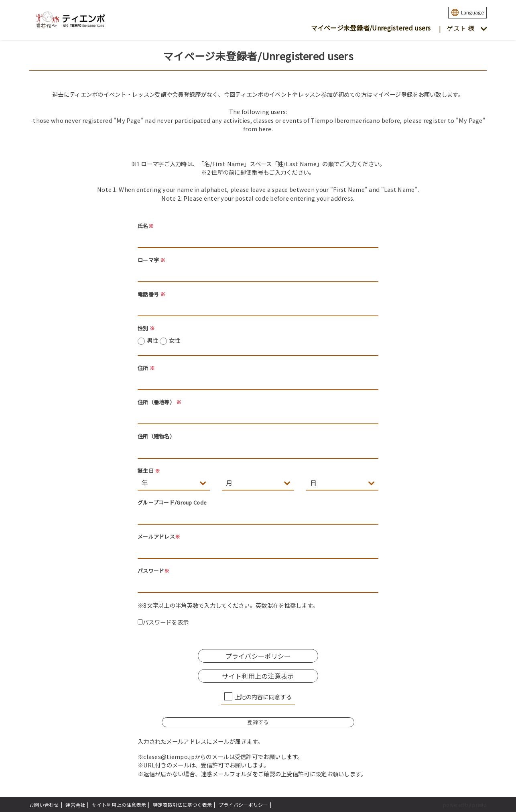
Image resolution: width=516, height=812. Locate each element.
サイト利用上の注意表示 (258, 676)
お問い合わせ (44, 805)
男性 (164, 340)
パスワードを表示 (163, 622)
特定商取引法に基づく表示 (182, 805)
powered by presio (465, 805)
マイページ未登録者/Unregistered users (371, 28)
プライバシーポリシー (258, 656)
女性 (175, 340)
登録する (258, 722)
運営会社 (75, 805)
